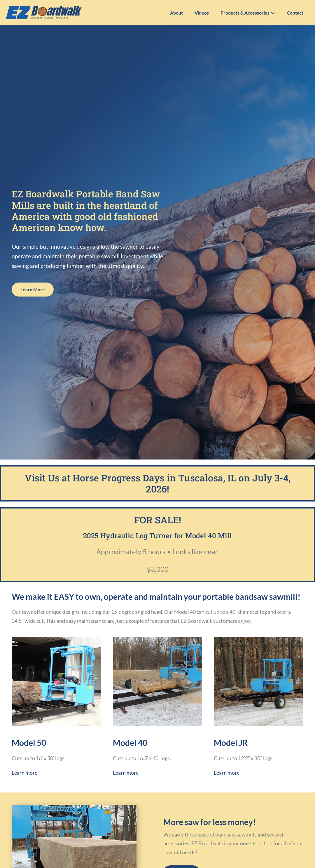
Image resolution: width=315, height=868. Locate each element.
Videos (202, 13)
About (176, 13)
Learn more (24, 773)
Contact (295, 13)
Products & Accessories (248, 13)
